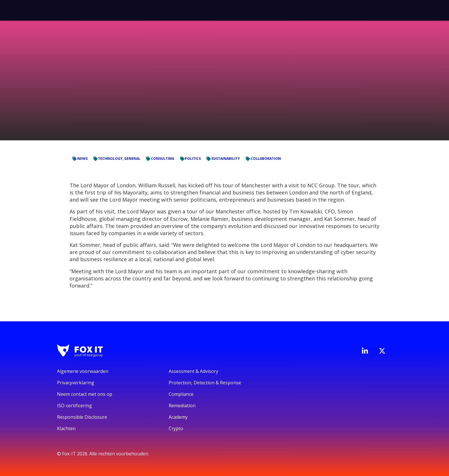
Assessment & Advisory (193, 371)
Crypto (176, 428)
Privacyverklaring (76, 383)
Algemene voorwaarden (83, 371)
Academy (178, 417)
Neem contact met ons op (85, 394)
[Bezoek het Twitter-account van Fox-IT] (382, 351)
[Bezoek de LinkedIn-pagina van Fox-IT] (365, 351)
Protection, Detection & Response (205, 383)
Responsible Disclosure (82, 417)
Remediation (182, 406)
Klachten (66, 428)
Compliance (181, 394)
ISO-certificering (74, 406)
